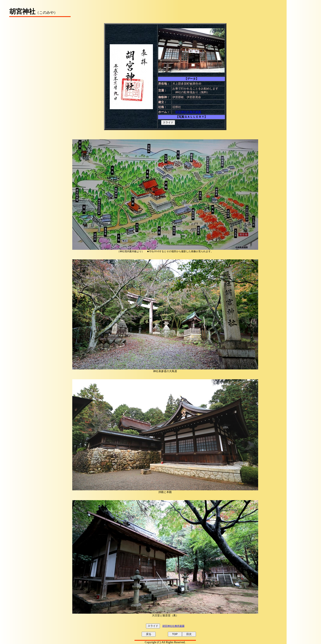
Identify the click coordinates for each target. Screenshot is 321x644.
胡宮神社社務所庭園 (188, 112)
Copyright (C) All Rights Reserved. (165, 642)
